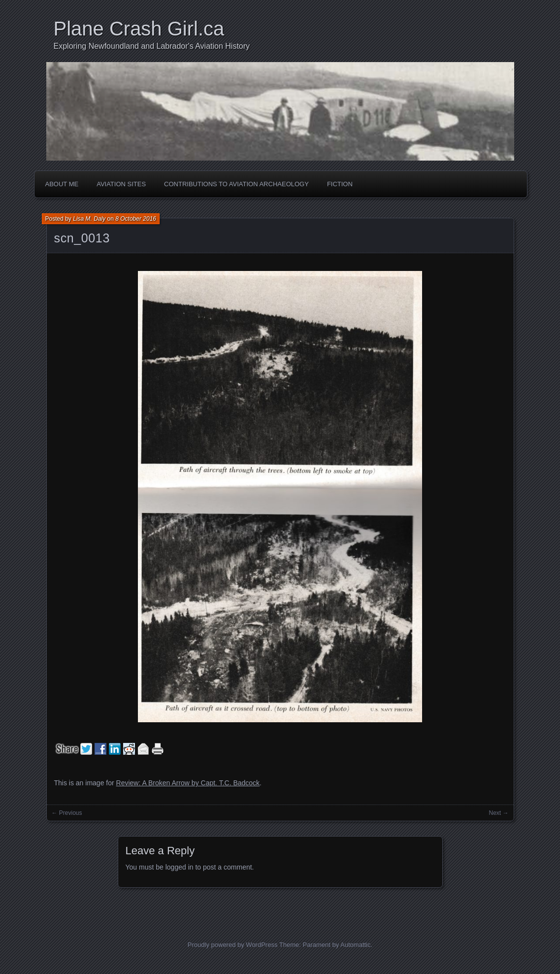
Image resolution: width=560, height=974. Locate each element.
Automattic (355, 945)
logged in (180, 867)
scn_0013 (82, 238)
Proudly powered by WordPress (233, 945)
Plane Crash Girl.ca (139, 29)
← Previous (67, 813)
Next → (498, 813)
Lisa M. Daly (89, 219)
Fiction (340, 184)
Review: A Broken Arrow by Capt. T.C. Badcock (188, 783)
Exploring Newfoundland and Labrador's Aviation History (152, 46)
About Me (62, 184)
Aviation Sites (121, 184)
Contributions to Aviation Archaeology (236, 184)
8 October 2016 (136, 219)
